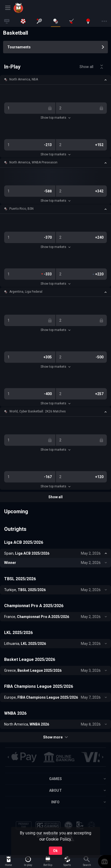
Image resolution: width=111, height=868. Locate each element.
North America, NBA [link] (24, 79)
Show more (55, 737)
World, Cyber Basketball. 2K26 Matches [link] (38, 411)
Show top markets (55, 118)
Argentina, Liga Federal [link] (26, 292)
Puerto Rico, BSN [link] (21, 209)
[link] (25, 8)
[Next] (103, 757)
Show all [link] (86, 67)
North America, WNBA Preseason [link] (33, 162)
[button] (55, 80)
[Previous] (8, 757)
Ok (55, 851)
